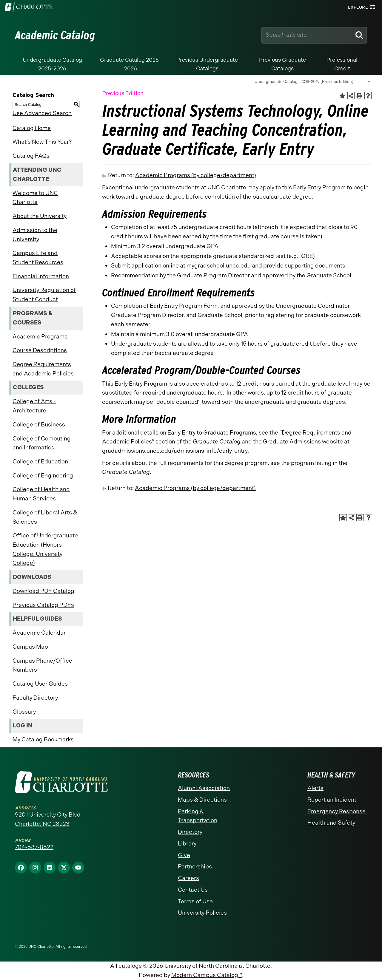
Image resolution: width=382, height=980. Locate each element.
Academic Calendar (39, 633)
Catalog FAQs (31, 156)
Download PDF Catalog (43, 591)
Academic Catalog (55, 35)
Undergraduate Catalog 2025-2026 (52, 64)
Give (184, 855)
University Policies (202, 913)
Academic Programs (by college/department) (196, 175)
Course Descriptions (40, 350)
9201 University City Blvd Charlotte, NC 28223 (48, 819)
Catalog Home (32, 128)
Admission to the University (35, 235)
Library (187, 844)
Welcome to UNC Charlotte (35, 198)
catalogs (130, 966)
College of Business (39, 425)
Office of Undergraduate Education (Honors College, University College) (45, 549)
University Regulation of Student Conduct (44, 295)
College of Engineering (43, 476)
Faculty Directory (35, 698)
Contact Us (193, 890)
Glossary (24, 712)
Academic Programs (40, 337)
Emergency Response (336, 811)
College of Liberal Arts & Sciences (45, 517)
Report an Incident (332, 800)
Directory (190, 832)
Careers (188, 878)
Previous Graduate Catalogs (282, 64)
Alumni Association (204, 788)
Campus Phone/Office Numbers (42, 665)
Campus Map (30, 647)
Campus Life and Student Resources (38, 258)
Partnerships (195, 867)
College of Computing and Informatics (42, 443)
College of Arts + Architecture (34, 406)
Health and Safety (331, 823)
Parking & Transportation (198, 816)
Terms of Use (195, 901)
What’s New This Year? (42, 142)
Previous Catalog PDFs (43, 605)
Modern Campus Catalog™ (207, 975)
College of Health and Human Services (41, 494)
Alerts (315, 788)
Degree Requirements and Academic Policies (43, 369)
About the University (40, 216)
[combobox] (312, 81)
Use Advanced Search (42, 113)
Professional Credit (342, 64)
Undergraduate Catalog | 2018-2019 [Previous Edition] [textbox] (304, 82)
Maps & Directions (202, 800)
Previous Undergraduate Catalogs (207, 64)
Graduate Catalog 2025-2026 (131, 64)
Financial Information (41, 276)
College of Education (40, 462)
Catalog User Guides (40, 684)
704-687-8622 (34, 847)
